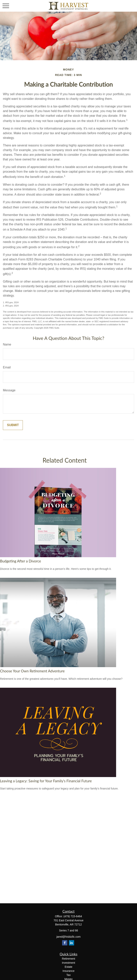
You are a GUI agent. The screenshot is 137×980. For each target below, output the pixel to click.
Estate (68, 967)
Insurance (68, 971)
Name (7, 344)
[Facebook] (65, 943)
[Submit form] (13, 425)
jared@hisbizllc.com (69, 937)
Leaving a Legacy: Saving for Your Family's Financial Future (46, 781)
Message (9, 390)
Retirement (68, 959)
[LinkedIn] (71, 943)
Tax (68, 975)
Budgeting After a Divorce (21, 561)
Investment (68, 963)
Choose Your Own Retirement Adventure (32, 671)
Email (7, 367)
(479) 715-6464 (73, 916)
